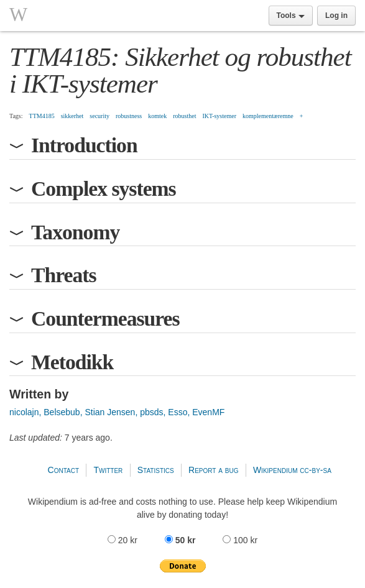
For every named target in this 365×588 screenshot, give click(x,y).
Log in (336, 16)
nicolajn (24, 412)
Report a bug (214, 470)
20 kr (124, 540)
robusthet (184, 116)
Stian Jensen (110, 412)
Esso (178, 412)
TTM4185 (42, 116)
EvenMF (208, 412)
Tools (291, 16)
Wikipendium (275, 470)
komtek (157, 116)
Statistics (156, 470)
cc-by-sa (315, 470)
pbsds (151, 412)
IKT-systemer (219, 116)
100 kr (240, 540)
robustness (129, 116)
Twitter (108, 470)
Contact (63, 470)
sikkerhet (72, 116)
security (99, 116)
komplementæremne (268, 116)
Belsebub (62, 412)
